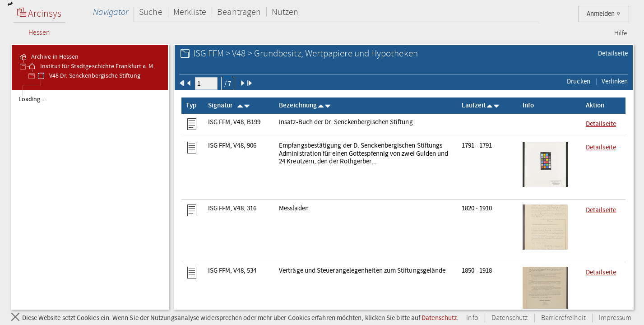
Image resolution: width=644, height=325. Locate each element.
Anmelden (604, 14)
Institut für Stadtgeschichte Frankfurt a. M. (91, 66)
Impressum (615, 318)
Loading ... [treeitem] (32, 99)
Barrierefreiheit (563, 318)
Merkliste (190, 12)
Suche (151, 12)
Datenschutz (439, 318)
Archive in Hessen (49, 57)
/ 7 (228, 84)
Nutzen (285, 12)
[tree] (90, 200)
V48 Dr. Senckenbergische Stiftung (89, 76)
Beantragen (239, 12)
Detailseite (613, 53)
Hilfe (621, 33)
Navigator (111, 12)
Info (472, 318)
